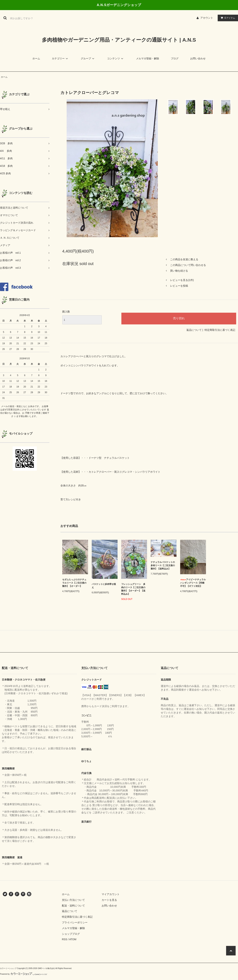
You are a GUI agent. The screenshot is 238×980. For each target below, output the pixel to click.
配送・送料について (73, 906)
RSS (65, 939)
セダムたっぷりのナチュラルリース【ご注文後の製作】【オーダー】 (74, 583)
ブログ (175, 58)
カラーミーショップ (8, 968)
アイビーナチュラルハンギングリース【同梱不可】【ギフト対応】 (193, 583)
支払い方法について (73, 900)
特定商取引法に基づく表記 (220, 330)
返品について (194, 330)
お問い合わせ (198, 58)
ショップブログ (71, 934)
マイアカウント (111, 894)
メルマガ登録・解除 (148, 58)
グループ (88, 58)
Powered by (24, 974)
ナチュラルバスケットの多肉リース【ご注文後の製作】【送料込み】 (163, 565)
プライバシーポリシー (75, 922)
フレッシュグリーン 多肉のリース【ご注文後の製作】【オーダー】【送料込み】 (133, 589)
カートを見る (109, 900)
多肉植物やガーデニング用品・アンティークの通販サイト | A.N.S (119, 40)
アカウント (207, 18)
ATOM (73, 939)
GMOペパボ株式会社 (46, 968)
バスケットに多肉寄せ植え (104, 586)
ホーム (36, 58)
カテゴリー (60, 58)
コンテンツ (116, 58)
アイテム (227, 18)
